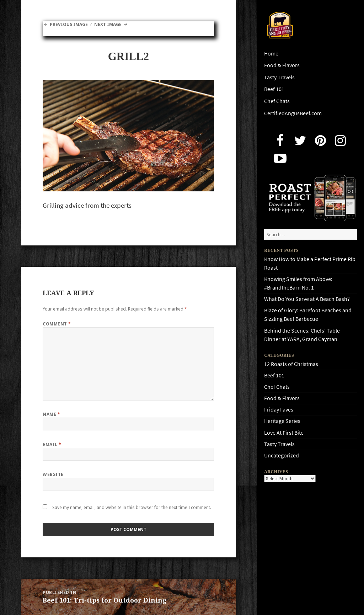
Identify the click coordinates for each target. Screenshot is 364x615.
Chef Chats (277, 101)
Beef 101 (274, 89)
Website (53, 474)
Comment (57, 324)
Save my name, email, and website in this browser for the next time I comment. (132, 507)
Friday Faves (279, 410)
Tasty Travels (279, 77)
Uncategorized (282, 455)
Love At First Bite (284, 433)
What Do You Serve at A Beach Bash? (307, 299)
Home (271, 54)
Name (51, 414)
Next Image (108, 24)
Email (52, 444)
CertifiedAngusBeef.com (293, 113)
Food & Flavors (282, 65)
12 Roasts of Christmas (291, 364)
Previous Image (69, 24)
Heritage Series (282, 421)
